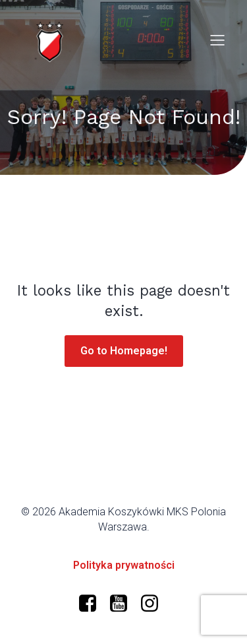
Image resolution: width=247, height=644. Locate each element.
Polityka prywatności (124, 565)
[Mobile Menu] (217, 40)
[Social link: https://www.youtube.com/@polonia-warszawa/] (123, 604)
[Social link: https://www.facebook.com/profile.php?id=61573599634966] (93, 604)
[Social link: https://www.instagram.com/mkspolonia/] (154, 604)
